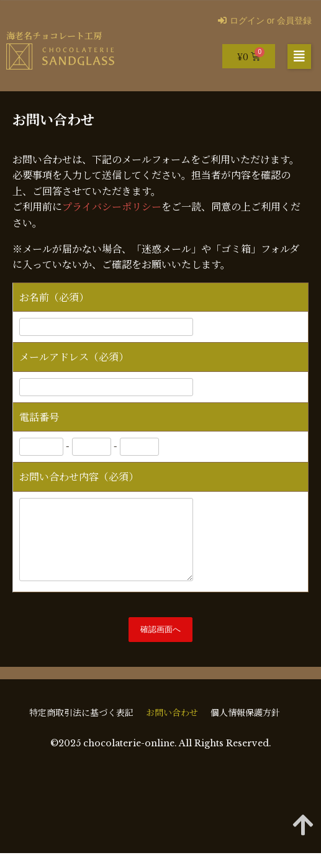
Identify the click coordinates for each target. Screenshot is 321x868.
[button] (299, 57)
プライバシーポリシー (112, 206)
